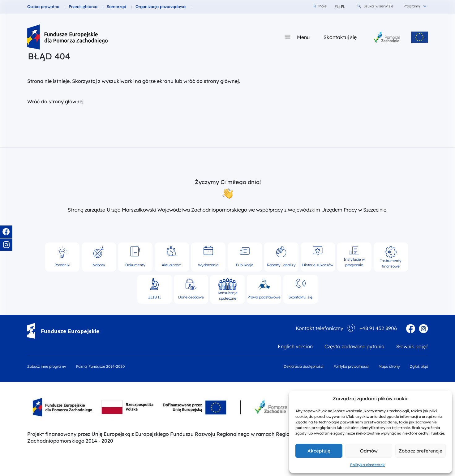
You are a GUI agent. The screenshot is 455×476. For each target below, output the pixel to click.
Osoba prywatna (43, 6)
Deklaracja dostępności (304, 366)
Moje (320, 6)
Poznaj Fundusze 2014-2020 (100, 366)
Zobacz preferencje (421, 451)
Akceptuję (319, 451)
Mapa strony (389, 366)
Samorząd (116, 6)
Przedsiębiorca (83, 6)
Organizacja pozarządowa (161, 6)
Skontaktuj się (340, 37)
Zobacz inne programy (47, 366)
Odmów (369, 451)
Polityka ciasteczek (367, 465)
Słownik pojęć (412, 346)
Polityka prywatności (351, 366)
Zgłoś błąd (419, 366)
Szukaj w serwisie (376, 6)
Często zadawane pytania (354, 346)
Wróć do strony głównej (55, 101)
